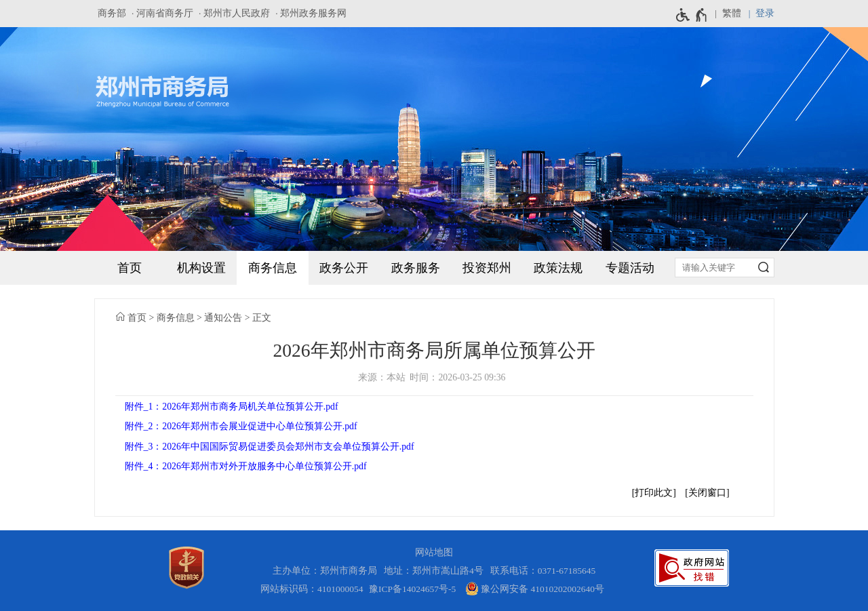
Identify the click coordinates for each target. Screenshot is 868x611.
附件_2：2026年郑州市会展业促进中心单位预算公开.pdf (241, 426)
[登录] (758, 14)
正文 (262, 318)
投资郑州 (487, 268)
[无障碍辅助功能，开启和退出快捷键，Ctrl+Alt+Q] (692, 15)
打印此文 (654, 493)
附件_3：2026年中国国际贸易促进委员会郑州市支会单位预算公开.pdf (270, 447)
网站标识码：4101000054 (312, 589)
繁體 (732, 13)
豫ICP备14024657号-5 (412, 589)
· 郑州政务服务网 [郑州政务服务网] (311, 13)
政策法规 (558, 268)
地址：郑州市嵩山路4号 (436, 571)
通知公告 (223, 318)
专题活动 (630, 268)
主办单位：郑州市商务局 (327, 571)
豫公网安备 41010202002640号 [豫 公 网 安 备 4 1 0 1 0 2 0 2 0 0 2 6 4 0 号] (535, 589)
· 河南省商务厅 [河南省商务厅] (162, 13)
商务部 (112, 13)
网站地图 (434, 552)
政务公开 (344, 268)
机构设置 (201, 268)
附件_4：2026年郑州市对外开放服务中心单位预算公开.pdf (246, 466)
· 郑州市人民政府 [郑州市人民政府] (234, 13)
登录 (765, 13)
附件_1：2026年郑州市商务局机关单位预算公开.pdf (232, 407)
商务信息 (273, 268)
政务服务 (416, 268)
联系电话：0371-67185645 (543, 571)
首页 (130, 268)
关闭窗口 (707, 493)
